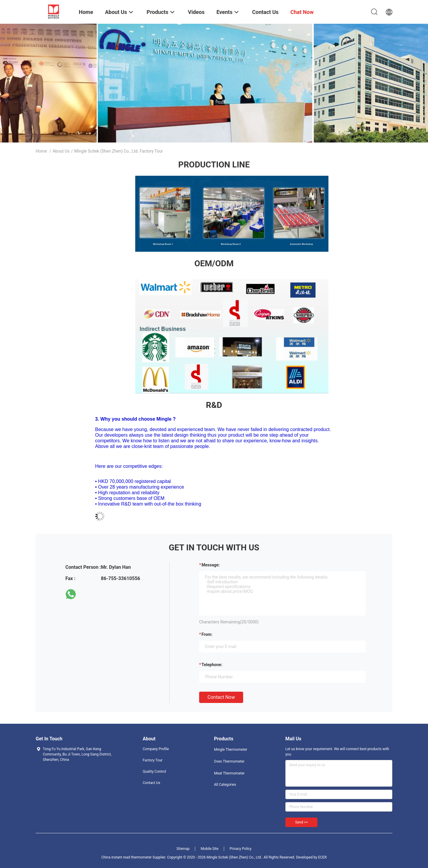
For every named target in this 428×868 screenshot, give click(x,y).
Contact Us (151, 783)
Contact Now (221, 697)
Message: (211, 565)
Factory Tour (153, 760)
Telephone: (212, 665)
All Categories (225, 785)
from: (207, 634)
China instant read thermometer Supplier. (134, 857)
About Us (61, 151)
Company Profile (156, 749)
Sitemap (183, 849)
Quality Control (154, 772)
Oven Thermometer (229, 761)
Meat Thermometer (229, 773)
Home (41, 151)
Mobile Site (210, 849)
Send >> (301, 822)
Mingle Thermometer (231, 750)
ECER (322, 857)
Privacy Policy (240, 849)
